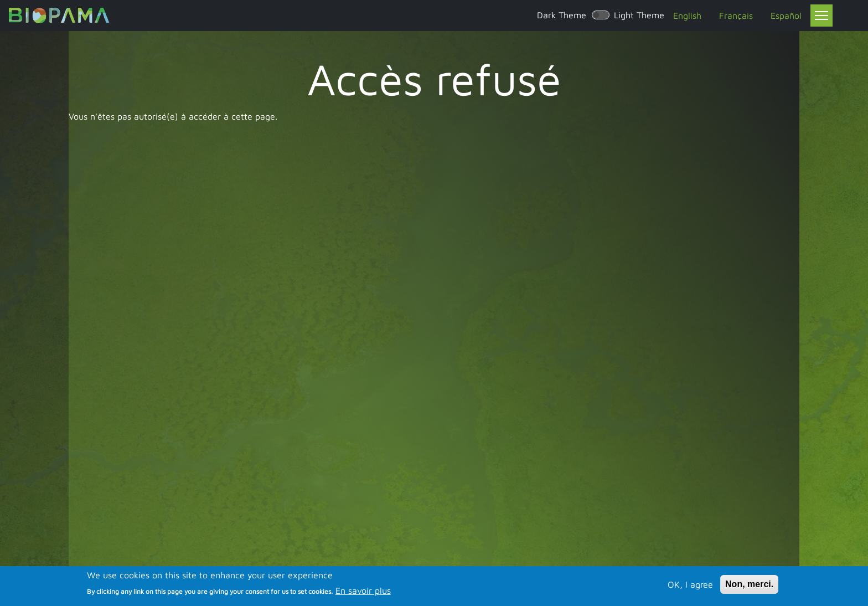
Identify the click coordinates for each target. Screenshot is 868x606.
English (687, 16)
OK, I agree (690, 586)
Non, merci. (749, 585)
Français (736, 16)
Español (786, 16)
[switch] (601, 15)
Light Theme (639, 15)
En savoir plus (363, 592)
